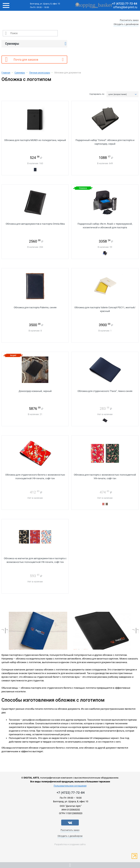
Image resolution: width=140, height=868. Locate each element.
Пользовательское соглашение (70, 786)
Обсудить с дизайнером (126, 24)
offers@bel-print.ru (125, 7)
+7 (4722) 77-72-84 (125, 4)
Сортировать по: (97, 94)
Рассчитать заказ (129, 20)
